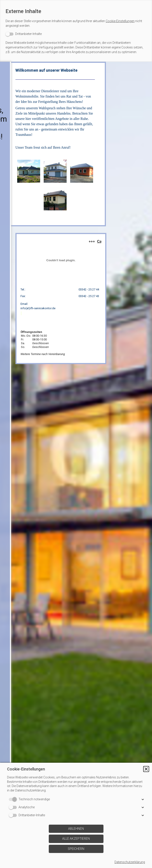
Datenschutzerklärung (130, 862)
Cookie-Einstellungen (120, 21)
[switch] (24, 34)
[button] (146, 769)
